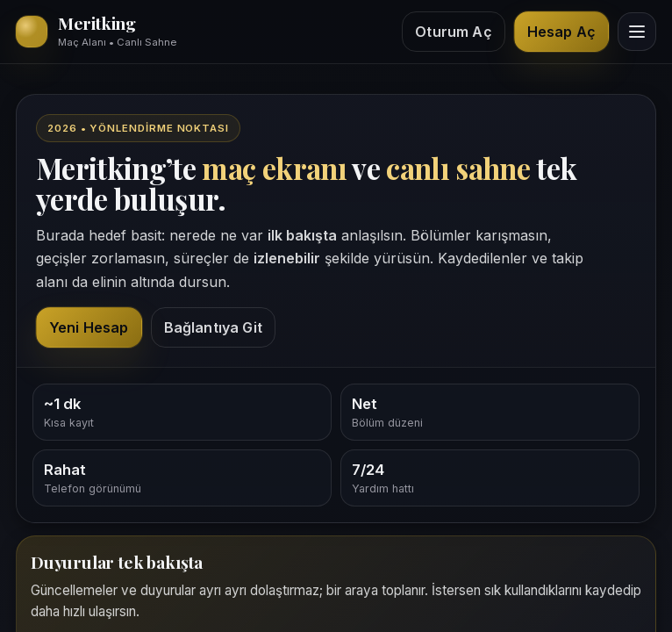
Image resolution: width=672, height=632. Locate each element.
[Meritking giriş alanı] (96, 32)
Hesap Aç (561, 32)
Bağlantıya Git (213, 327)
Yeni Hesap (89, 327)
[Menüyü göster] (637, 32)
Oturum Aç (453, 32)
